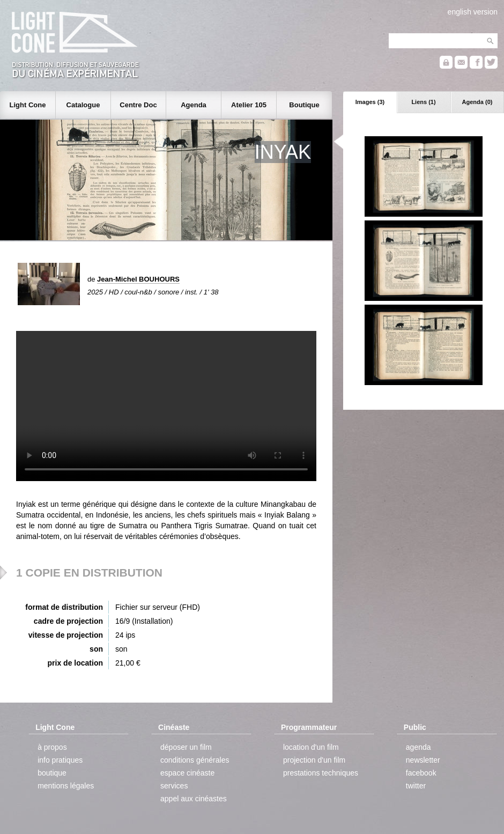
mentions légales (66, 786)
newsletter (423, 760)
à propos (52, 747)
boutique (52, 773)
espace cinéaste (187, 773)
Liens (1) (423, 102)
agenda (418, 747)
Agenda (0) (477, 102)
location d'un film (311, 747)
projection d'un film (314, 760)
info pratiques (60, 760)
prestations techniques (321, 773)
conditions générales (195, 760)
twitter (416, 786)
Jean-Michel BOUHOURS (138, 279)
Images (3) (370, 102)
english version (473, 12)
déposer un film (186, 747)
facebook (421, 773)
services (174, 786)
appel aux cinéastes (194, 799)
